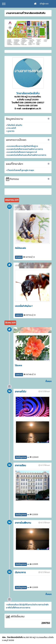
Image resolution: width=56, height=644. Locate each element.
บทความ (19, 315)
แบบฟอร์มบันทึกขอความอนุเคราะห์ (22, 152)
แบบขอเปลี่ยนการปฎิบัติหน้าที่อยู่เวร (23, 146)
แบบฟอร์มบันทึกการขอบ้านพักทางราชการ (25, 149)
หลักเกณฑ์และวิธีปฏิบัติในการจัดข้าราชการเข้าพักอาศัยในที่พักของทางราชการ (27, 606)
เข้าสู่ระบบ (44, 4)
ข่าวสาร (19, 257)
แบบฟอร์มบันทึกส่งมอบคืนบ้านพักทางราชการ (27, 155)
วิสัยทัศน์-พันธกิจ (15, 125)
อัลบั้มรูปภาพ (21, 457)
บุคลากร (11, 131)
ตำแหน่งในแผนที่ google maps (21, 170)
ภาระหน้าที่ (11, 128)
